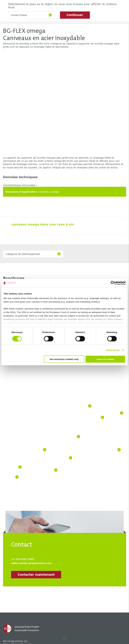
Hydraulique (10, 602)
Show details (113, 350)
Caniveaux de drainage (58, 561)
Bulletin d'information (58, 607)
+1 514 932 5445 (23, 438)
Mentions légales (12, 634)
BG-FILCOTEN (11, 561)
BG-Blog (8, 592)
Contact (49, 597)
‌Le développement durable (61, 611)
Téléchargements (13, 611)
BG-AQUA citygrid (55, 571)
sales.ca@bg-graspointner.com (31, 442)
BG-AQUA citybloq (56, 566)
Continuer (75, 15)
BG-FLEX (8, 566)
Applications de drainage (59, 575)
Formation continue (57, 621)
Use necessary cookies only (64, 359)
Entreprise (51, 616)
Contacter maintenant (36, 454)
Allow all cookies (105, 359)
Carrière (50, 592)
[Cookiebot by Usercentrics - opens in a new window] (111, 283)
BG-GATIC (9, 571)
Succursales (52, 602)
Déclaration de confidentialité (44, 634)
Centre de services (14, 597)
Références (9, 607)
